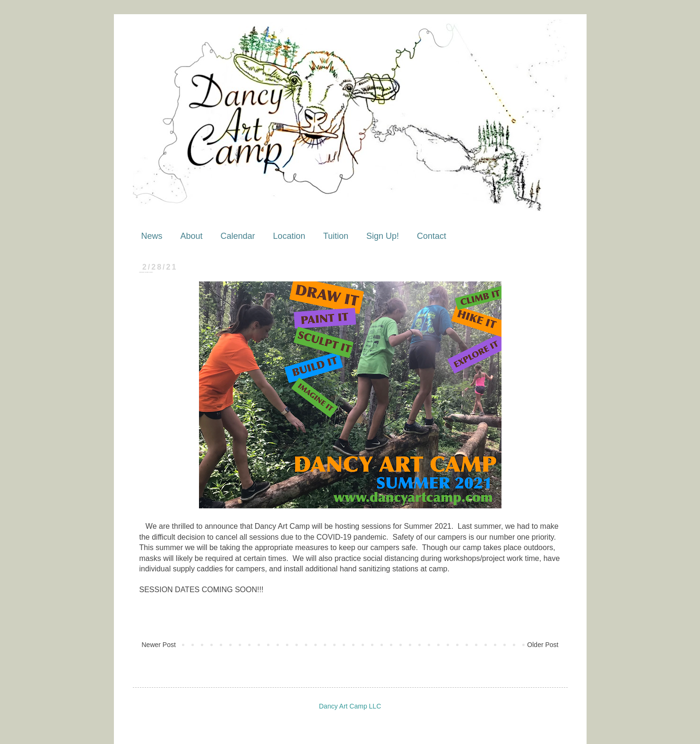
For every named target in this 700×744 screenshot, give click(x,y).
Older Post (543, 645)
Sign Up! (383, 236)
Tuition (336, 236)
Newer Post (159, 645)
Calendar (238, 236)
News (152, 236)
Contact (432, 236)
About (192, 236)
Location (289, 236)
